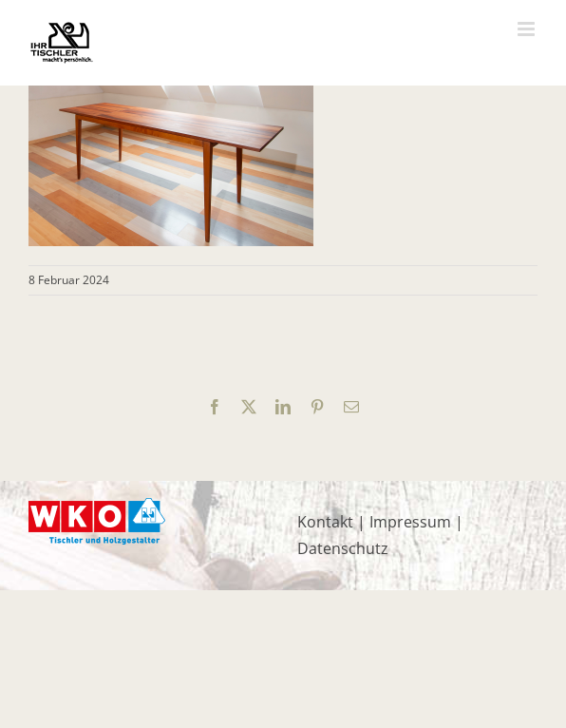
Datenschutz (343, 548)
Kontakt (325, 522)
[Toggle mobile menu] (528, 29)
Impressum (410, 522)
